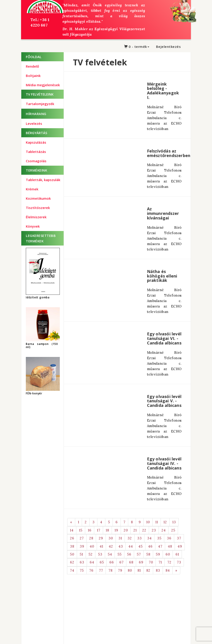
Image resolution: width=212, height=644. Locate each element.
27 (82, 538)
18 (107, 530)
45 (140, 546)
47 (160, 546)
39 (82, 546)
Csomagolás (36, 161)
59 (158, 554)
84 (168, 570)
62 (72, 562)
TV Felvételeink (40, 94)
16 (90, 530)
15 (81, 530)
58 (148, 554)
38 (72, 546)
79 (120, 570)
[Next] (176, 570)
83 (158, 570)
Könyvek (33, 226)
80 (130, 570)
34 (149, 538)
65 (102, 562)
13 (174, 522)
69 (141, 562)
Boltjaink (33, 76)
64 (92, 562)
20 (126, 530)
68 (131, 562)
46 (150, 546)
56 (129, 554)
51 (81, 554)
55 (119, 554)
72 (169, 562)
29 (101, 538)
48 (170, 546)
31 (120, 538)
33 (139, 538)
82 (148, 570)
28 (91, 538)
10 (148, 522)
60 (168, 554)
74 (72, 570)
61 (177, 554)
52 (90, 554)
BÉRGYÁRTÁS (36, 133)
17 (99, 530)
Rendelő (32, 66)
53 (100, 554)
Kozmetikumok (38, 198)
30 (111, 538)
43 (121, 546)
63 (82, 562)
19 (116, 530)
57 (139, 554)
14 (72, 530)
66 (112, 562)
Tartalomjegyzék (40, 104)
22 (144, 530)
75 (82, 570)
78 (110, 570)
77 (101, 570)
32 (130, 538)
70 (151, 562)
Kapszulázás (36, 142)
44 (131, 546)
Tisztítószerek (38, 208)
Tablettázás (36, 152)
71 (160, 562)
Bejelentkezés (169, 47)
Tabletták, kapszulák (43, 180)
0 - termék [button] (137, 47)
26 (72, 538)
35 (159, 538)
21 (135, 530)
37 (179, 538)
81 (139, 570)
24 (164, 530)
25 (173, 530)
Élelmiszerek (36, 217)
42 (111, 546)
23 (154, 530)
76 (91, 570)
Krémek (32, 189)
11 (157, 522)
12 (165, 522)
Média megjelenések (43, 85)
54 (110, 554)
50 (72, 554)
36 (169, 538)
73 (179, 562)
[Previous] (71, 522)
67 (121, 562)
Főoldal (34, 57)
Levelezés (34, 123)
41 (101, 546)
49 (180, 546)
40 (92, 546)
